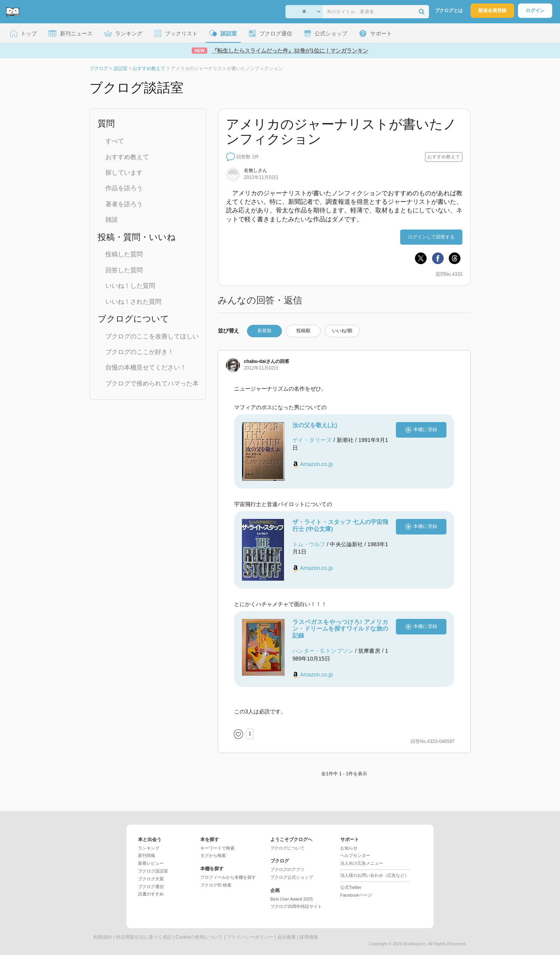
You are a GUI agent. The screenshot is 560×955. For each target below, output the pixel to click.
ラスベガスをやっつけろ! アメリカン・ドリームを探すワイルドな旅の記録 (340, 629)
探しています (124, 173)
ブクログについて (287, 848)
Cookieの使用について (199, 937)
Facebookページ (356, 895)
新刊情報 (147, 855)
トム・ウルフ (309, 544)
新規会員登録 (492, 11)
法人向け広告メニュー (362, 863)
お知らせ (349, 848)
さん (260, 361)
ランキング (149, 848)
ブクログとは (449, 11)
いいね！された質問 (133, 302)
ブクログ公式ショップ (292, 877)
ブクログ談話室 (153, 871)
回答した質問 (124, 270)
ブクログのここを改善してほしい (152, 336)
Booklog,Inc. (415, 944)
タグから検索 (213, 855)
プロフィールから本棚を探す (228, 877)
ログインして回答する (431, 237)
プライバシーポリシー (250, 937)
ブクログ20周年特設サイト (296, 906)
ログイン (535, 11)
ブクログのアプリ (287, 869)
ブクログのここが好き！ (140, 352)
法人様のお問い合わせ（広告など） (374, 875)
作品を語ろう (124, 188)
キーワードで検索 (217, 848)
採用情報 (309, 937)
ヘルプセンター (355, 855)
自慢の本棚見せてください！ (146, 367)
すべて (115, 141)
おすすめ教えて (127, 157)
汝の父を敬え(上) (315, 425)
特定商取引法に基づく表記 (144, 937)
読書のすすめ (151, 894)
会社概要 (287, 937)
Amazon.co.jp (316, 464)
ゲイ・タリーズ (312, 440)
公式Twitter (351, 887)
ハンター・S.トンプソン (323, 651)
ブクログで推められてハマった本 (152, 383)
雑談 (112, 220)
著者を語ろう (124, 204)
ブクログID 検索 (216, 885)
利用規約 (103, 937)
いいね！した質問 (130, 286)
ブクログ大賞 (151, 879)
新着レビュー (151, 863)
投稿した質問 (124, 254)
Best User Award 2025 (291, 899)
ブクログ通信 (151, 887)
